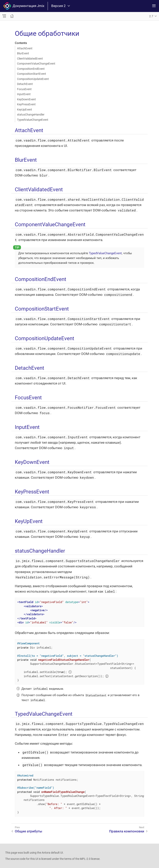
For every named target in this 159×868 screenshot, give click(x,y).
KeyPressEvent (26, 104)
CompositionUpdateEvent (33, 79)
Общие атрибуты (29, 831)
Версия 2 (61, 6)
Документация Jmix (24, 6)
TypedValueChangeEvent (33, 120)
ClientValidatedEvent (30, 59)
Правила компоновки (127, 831)
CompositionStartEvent (32, 74)
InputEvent (24, 94)
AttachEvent (25, 48)
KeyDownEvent (26, 99)
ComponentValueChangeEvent (36, 64)
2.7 (151, 16)
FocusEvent (24, 89)
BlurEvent (23, 53)
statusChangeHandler (31, 115)
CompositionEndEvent (31, 69)
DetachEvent (25, 84)
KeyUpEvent (25, 110)
